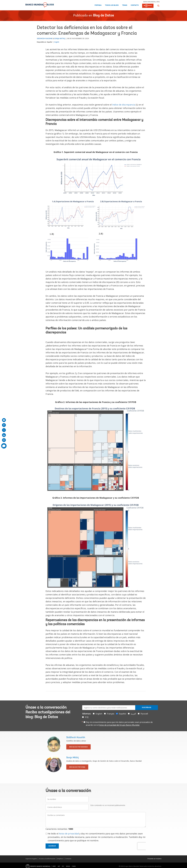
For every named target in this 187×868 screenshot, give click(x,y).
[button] (158, 6)
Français (111, 714)
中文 (87, 717)
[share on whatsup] (4, 440)
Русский (144, 714)
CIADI (74, 866)
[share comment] (4, 446)
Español (50, 42)
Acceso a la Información (47, 859)
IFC (63, 866)
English (57, 42)
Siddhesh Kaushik (45, 38)
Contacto (135, 5)
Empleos (60, 859)
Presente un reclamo (155, 859)
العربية (133, 714)
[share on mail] (4, 420)
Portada (98, 5)
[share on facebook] (4, 425)
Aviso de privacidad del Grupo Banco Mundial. (119, 725)
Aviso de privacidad (69, 834)
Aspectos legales (31, 859)
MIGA (68, 866)
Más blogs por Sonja (77, 767)
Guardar (52, 846)
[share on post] (4, 430)
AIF (59, 866)
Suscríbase (147, 707)
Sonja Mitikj (60, 38)
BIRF (54, 866)
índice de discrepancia (124, 105)
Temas (125, 5)
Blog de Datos (103, 16)
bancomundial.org (152, 2)
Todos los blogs (112, 5)
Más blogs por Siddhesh (78, 747)
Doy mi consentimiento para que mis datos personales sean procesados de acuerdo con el (119, 724)
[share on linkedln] (4, 435)
